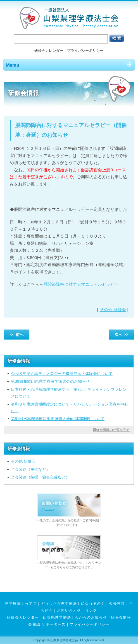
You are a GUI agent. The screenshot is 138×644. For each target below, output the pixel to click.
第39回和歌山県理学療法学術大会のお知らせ (50, 381)
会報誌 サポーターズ (47, 624)
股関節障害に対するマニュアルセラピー (81, 284)
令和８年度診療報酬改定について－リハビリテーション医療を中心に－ (70, 408)
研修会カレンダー (49, 51)
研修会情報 (121, 617)
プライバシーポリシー (85, 51)
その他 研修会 (113, 310)
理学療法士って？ (21, 603)
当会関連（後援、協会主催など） (40, 477)
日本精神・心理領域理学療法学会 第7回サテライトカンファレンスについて (69, 393)
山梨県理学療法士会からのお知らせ (75, 617)
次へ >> (121, 335)
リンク (91, 610)
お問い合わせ (69, 610)
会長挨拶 (117, 603)
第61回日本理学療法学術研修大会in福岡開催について (58, 419)
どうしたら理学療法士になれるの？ (73, 603)
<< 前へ (17, 335)
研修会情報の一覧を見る (111, 430)
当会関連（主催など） (30, 469)
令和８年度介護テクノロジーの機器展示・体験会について (62, 374)
